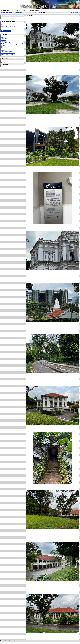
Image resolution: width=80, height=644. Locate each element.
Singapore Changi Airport (7, 54)
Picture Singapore (18, 12)
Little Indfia (3, 45)
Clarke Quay (4, 40)
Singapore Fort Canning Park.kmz (9, 29)
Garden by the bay (5, 43)
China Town (4, 39)
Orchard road (4, 49)
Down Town (4, 41)
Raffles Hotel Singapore (7, 52)
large (78, 12)
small (71, 12)
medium (75, 12)
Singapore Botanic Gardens (8, 53)
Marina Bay (4, 46)
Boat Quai (3, 37)
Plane (2, 50)
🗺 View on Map (6, 31)
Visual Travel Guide (7, 12)
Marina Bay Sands (5, 48)
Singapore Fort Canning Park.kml (9, 27)
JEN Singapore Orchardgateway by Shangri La (12, 44)
